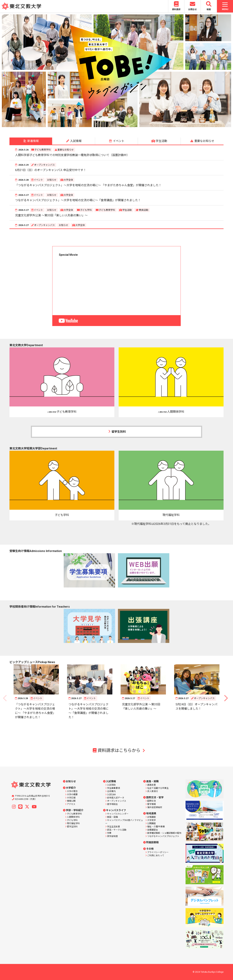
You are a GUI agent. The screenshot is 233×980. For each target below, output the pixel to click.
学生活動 (127, 210)
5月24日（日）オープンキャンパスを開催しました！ (196, 707)
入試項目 (111, 785)
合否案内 (111, 791)
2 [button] (103, 125)
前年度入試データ (116, 798)
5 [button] (119, 125)
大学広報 (71, 798)
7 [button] (130, 125)
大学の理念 (72, 791)
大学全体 (68, 180)
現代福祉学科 (73, 823)
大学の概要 (72, 795)
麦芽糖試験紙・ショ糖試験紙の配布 (164, 833)
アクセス (71, 804)
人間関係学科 (73, 817)
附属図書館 (152, 842)
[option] (116, 71)
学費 (109, 833)
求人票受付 (153, 791)
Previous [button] (7, 71)
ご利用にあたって (156, 856)
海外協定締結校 (155, 807)
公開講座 (151, 823)
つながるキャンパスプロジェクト (163, 836)
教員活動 (144, 210)
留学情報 (151, 804)
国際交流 (151, 801)
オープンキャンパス (44, 165)
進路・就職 (152, 781)
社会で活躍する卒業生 (158, 788)
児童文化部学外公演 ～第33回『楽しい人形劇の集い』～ (51, 215)
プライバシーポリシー (158, 852)
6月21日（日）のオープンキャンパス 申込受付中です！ (51, 170)
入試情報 (111, 781)
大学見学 (151, 820)
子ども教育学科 (43, 150)
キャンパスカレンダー (118, 814)
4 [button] (114, 125)
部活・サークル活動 (117, 830)
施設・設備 (112, 817)
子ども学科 (86, 210)
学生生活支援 (113, 827)
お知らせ (52, 180)
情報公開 (71, 801)
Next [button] (226, 71)
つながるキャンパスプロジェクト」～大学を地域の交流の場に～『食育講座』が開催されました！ (78, 200)
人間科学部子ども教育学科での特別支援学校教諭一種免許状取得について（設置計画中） (72, 155)
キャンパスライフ (116, 810)
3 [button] (108, 125)
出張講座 (151, 817)
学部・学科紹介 (75, 810)
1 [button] (98, 125)
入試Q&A (111, 795)
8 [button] (135, 125)
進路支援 (151, 785)
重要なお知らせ (66, 150)
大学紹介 (71, 788)
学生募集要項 (113, 788)
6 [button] (125, 125)
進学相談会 (112, 804)
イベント (38, 180)
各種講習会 (153, 830)
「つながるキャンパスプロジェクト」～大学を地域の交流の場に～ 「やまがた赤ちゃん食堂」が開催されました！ (88, 185)
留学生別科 (116, 432)
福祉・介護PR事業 (156, 827)
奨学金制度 (112, 836)
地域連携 (151, 813)
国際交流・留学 (155, 797)
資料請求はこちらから (117, 750)
